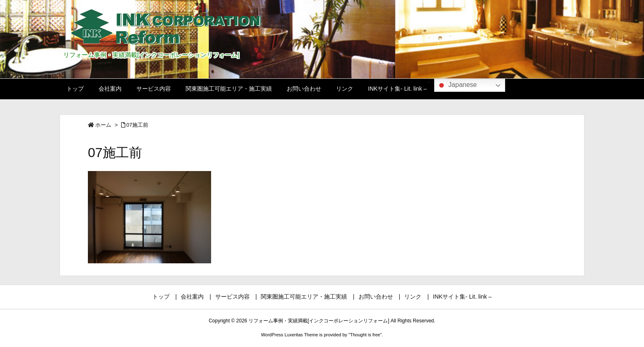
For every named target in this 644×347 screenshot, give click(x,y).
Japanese (457, 85)
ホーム (103, 125)
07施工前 (137, 125)
